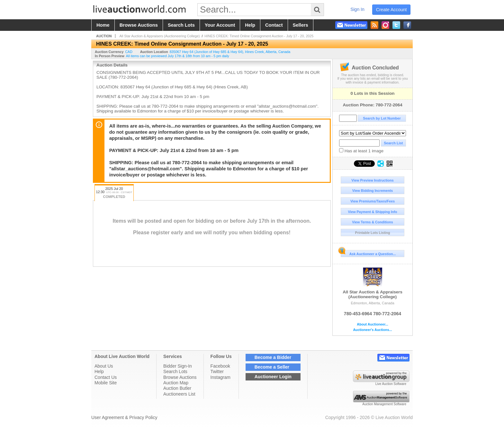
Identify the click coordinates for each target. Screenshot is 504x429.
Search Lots (175, 371)
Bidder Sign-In (178, 366)
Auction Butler (177, 388)
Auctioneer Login (273, 377)
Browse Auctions (180, 377)
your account (220, 25)
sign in (357, 9)
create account (392, 10)
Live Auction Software (391, 384)
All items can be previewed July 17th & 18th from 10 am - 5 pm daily (178, 56)
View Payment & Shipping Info (372, 212)
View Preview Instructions (372, 180)
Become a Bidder (273, 357)
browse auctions (139, 25)
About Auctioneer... (372, 324)
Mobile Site (106, 383)
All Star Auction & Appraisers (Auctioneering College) (373, 283)
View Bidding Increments (373, 191)
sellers (301, 25)
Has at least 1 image (361, 151)
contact (274, 25)
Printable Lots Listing (373, 233)
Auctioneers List (179, 394)
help (250, 25)
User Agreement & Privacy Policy (124, 417)
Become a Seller (272, 367)
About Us (104, 366)
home (103, 25)
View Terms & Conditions (373, 222)
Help (99, 371)
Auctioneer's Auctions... (372, 330)
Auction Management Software (384, 404)
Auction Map (176, 383)
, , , (230, 52)
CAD (129, 52)
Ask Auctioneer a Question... (368, 253)
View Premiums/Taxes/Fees (373, 201)
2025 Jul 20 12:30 (114, 193)
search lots (181, 25)
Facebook (220, 366)
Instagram (221, 377)
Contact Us (106, 377)
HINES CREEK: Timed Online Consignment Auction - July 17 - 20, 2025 (259, 36)
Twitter (217, 371)
